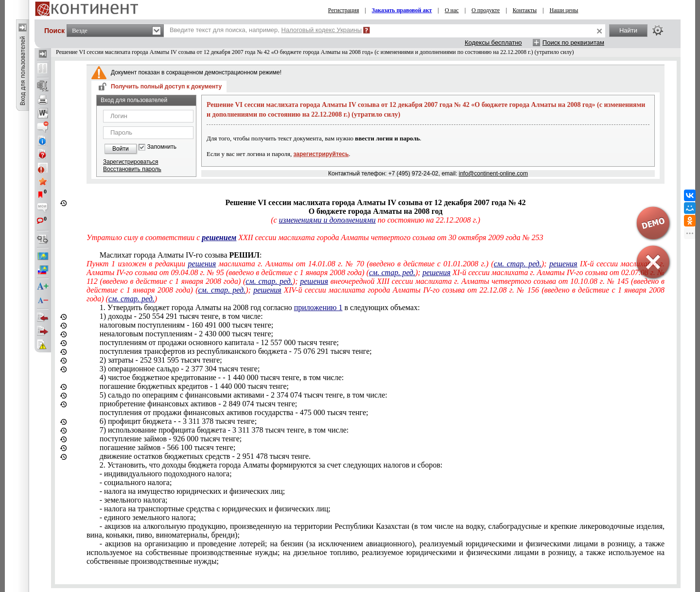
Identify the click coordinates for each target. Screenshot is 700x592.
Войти (121, 149)
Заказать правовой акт (402, 10)
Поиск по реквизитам (573, 43)
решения (202, 264)
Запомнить (162, 147)
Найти (628, 30)
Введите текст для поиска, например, (266, 30)
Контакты (525, 10)
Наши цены (564, 10)
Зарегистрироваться (131, 162)
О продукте (486, 10)
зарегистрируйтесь (321, 154)
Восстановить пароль (132, 169)
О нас (452, 10)
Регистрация (344, 10)
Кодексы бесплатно (493, 43)
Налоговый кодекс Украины (322, 30)
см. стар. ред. (518, 264)
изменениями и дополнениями (327, 220)
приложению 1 (318, 307)
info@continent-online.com (493, 174)
